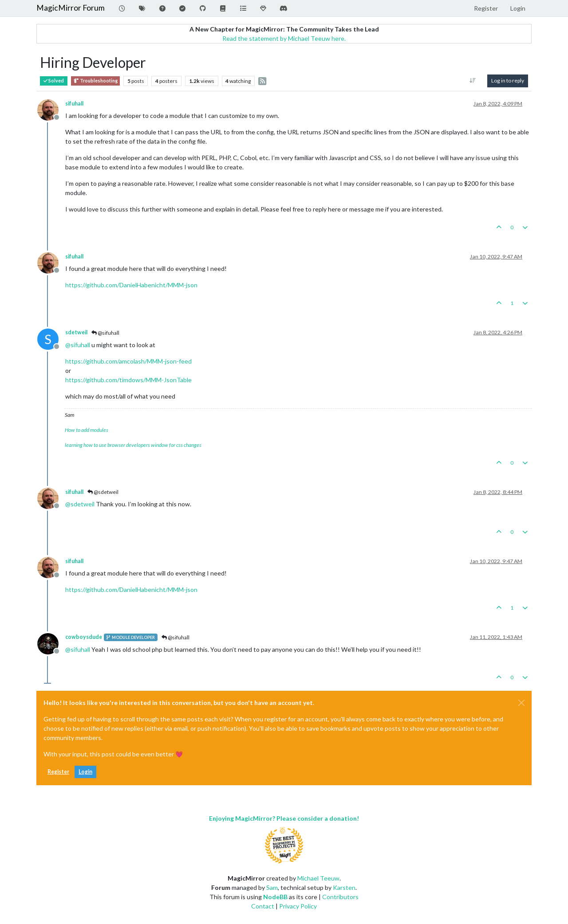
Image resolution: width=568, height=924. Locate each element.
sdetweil (76, 332)
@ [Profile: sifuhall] (78, 345)
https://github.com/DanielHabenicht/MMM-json (131, 285)
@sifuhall (105, 333)
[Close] (521, 703)
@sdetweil (103, 492)
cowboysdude (84, 637)
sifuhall (74, 104)
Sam (272, 887)
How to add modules (87, 430)
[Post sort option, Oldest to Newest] (473, 81)
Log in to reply (508, 80)
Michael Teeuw (318, 878)
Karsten (344, 887)
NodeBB (275, 897)
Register (58, 772)
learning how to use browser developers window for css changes (133, 445)
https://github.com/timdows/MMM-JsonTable (128, 380)
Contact (263, 906)
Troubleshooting (95, 81)
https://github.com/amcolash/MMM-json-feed (128, 361)
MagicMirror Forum (71, 8)
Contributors (340, 897)
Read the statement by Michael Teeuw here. (284, 38)
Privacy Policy (298, 906)
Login (85, 772)
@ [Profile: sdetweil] (80, 504)
